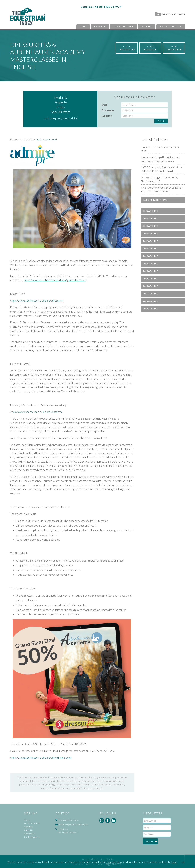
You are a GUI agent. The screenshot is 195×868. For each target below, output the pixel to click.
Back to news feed (47, 139)
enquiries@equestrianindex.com (74, 824)
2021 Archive (150, 249)
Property (100, 27)
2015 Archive (150, 294)
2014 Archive (150, 301)
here (174, 862)
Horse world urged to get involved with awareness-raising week (161, 159)
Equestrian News (124, 27)
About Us (28, 830)
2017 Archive (150, 279)
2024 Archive (150, 226)
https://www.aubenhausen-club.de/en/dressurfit (37, 301)
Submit (161, 121)
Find (128, 48)
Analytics (28, 827)
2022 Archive (150, 241)
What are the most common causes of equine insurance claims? (162, 189)
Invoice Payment (32, 837)
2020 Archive (150, 256)
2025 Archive (150, 219)
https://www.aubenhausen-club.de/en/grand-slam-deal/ (55, 280)
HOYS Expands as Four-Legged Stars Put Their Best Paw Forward (162, 169)
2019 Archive (150, 264)
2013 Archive (150, 309)
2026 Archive (150, 211)
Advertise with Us (171, 27)
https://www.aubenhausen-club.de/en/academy (36, 412)
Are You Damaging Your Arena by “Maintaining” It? (160, 179)
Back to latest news (155, 200)
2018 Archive (150, 271)
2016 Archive (150, 286)
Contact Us (29, 834)
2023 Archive (150, 234)
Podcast (147, 27)
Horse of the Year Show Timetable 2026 (160, 149)
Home (83, 27)
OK (183, 862)
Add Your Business (170, 14)
